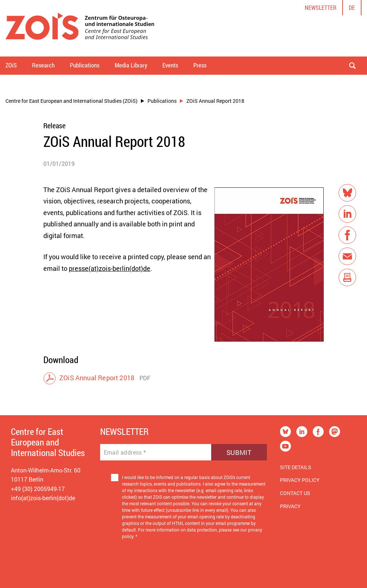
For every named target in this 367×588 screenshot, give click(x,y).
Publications (162, 101)
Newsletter (321, 7)
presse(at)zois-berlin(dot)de (110, 268)
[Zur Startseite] (80, 28)
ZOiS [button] (11, 65)
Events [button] (170, 65)
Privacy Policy (300, 480)
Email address (125, 452)
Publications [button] (85, 65)
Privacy (290, 506)
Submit (239, 452)
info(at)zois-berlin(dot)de (43, 498)
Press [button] (200, 65)
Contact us (295, 493)
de (352, 7)
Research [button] (43, 65)
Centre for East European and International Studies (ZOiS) (72, 101)
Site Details (296, 467)
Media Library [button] (131, 65)
